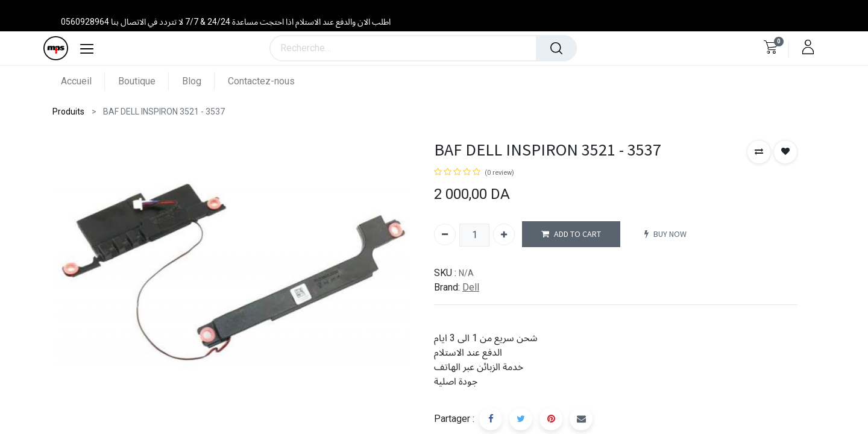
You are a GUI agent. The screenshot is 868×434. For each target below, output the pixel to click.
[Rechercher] (556, 48)
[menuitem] (83, 81)
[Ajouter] (504, 234)
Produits (68, 112)
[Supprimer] (445, 234)
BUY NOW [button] (665, 234)
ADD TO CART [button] (571, 234)
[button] (759, 152)
